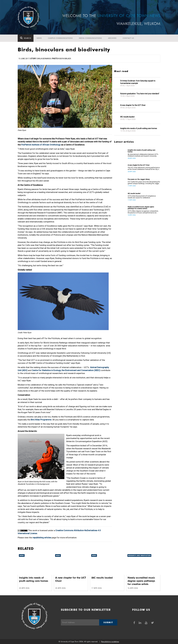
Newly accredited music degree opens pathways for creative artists (141, 208)
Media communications (90, 38)
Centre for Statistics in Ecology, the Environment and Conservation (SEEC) (66, 370)
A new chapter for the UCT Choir (133, 105)
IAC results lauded (127, 117)
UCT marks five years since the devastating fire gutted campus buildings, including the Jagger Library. (144, 183)
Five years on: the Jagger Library (139, 179)
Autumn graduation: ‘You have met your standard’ (140, 94)
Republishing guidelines (110, 642)
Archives (112, 38)
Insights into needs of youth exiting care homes (139, 128)
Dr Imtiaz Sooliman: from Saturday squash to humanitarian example (138, 82)
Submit (108, 622)
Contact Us (128, 38)
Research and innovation (139, 555)
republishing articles (42, 538)
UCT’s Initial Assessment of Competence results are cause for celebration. (142, 197)
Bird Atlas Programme (41, 420)
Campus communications (60, 38)
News (39, 38)
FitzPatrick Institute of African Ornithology (41, 145)
